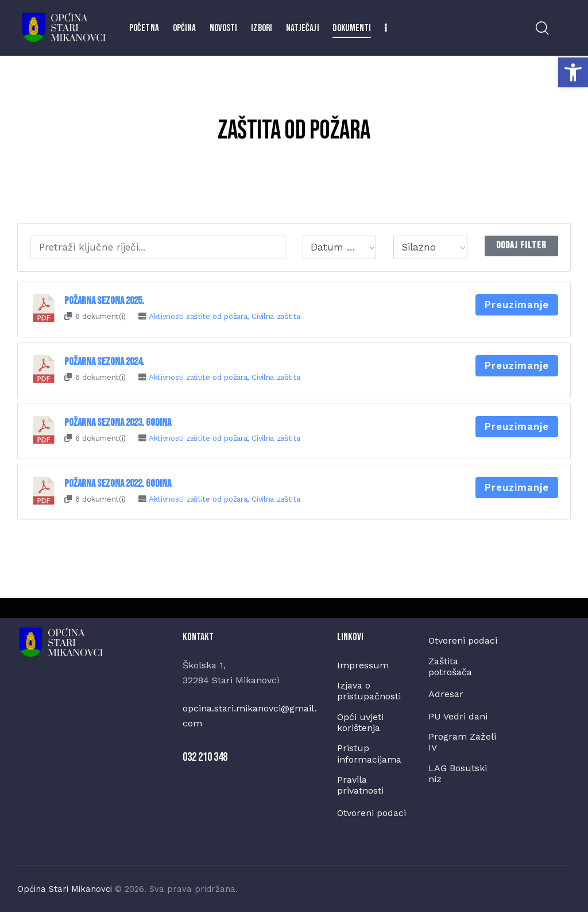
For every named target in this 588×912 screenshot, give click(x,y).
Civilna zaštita (277, 316)
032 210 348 (205, 755)
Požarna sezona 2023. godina (118, 422)
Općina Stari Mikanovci (65, 887)
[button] (573, 72)
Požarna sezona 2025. (104, 301)
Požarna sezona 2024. (104, 361)
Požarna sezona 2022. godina (118, 482)
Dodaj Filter (521, 245)
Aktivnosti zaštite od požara (198, 316)
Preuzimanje (517, 305)
